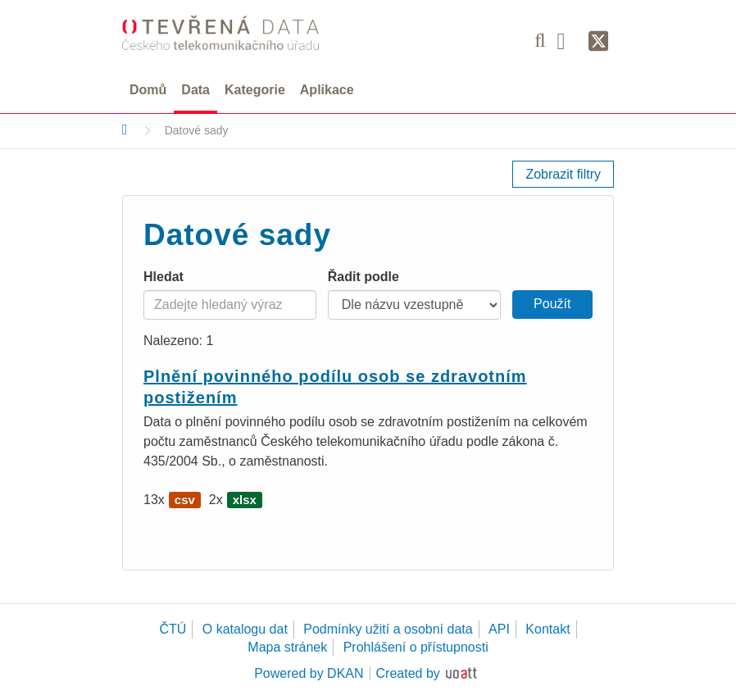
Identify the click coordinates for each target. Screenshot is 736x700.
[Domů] (125, 130)
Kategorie (255, 90)
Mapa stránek (287, 647)
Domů (148, 90)
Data (195, 90)
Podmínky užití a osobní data (388, 629)
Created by (408, 673)
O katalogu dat (245, 629)
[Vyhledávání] (540, 40)
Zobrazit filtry (563, 174)
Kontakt (547, 629)
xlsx (245, 500)
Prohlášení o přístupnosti (416, 647)
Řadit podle (363, 277)
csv (185, 500)
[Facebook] (567, 40)
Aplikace (327, 90)
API (499, 629)
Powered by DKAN (309, 673)
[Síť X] (599, 42)
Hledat (164, 277)
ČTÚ (173, 629)
